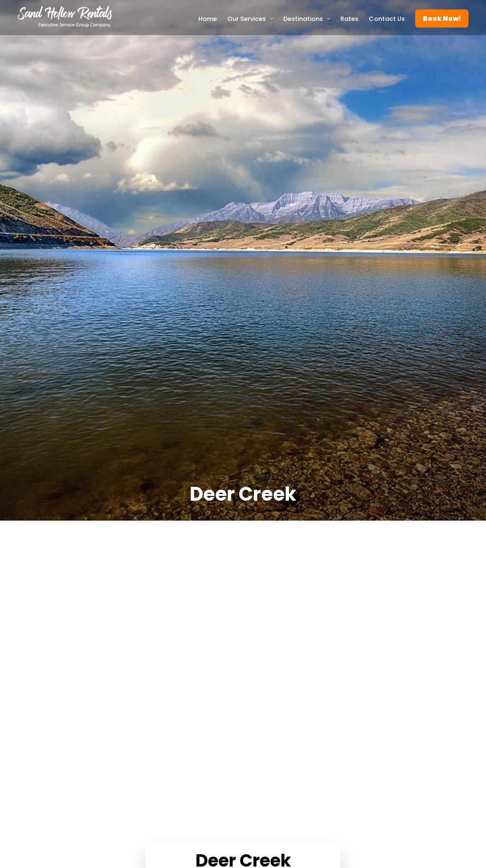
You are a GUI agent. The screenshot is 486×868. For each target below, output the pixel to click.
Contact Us (387, 19)
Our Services (247, 19)
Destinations (303, 19)
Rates (349, 19)
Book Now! (442, 19)
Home (208, 19)
